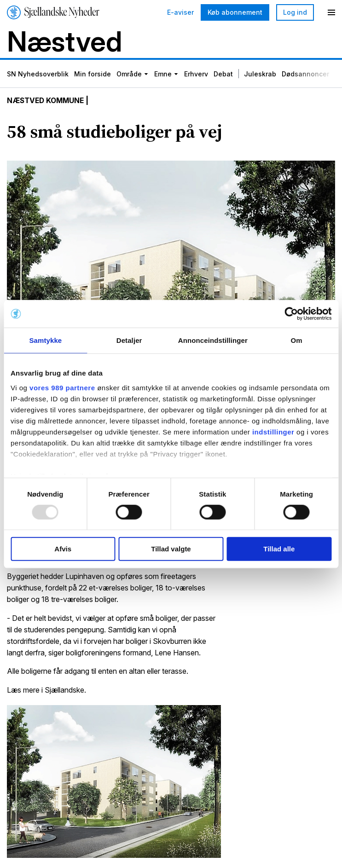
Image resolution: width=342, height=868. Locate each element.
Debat (223, 75)
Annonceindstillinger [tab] (213, 340)
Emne (163, 75)
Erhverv (196, 75)
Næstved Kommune (47, 101)
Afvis (63, 549)
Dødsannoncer (305, 75)
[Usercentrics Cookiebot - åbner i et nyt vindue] (291, 314)
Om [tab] (297, 340)
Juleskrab (260, 75)
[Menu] (331, 12)
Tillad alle (279, 549)
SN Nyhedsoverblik (38, 75)
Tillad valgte (171, 549)
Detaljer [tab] (129, 340)
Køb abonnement (235, 12)
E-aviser (180, 12)
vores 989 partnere (62, 387)
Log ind (295, 12)
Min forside (93, 75)
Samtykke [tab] (45, 340)
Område (129, 75)
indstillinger (273, 431)
